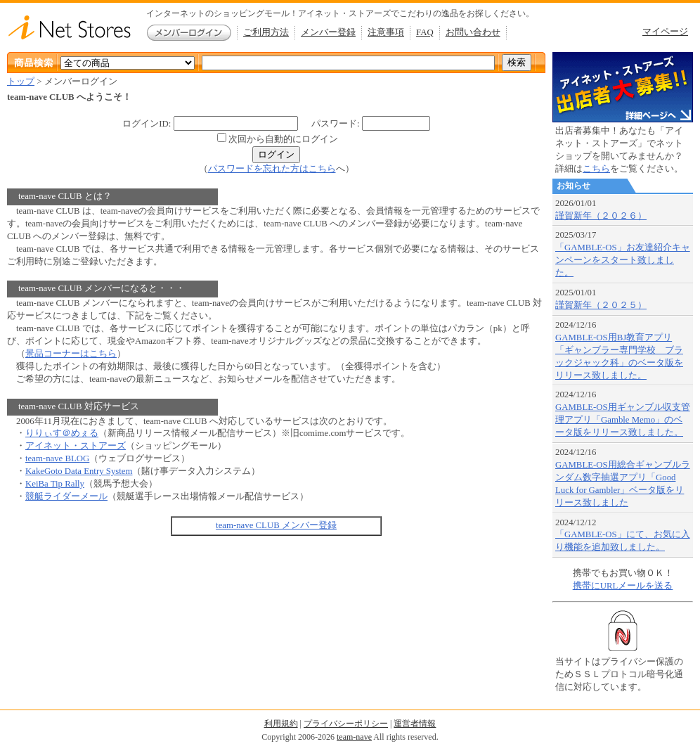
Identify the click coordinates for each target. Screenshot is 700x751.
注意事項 (386, 32)
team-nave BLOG (57, 458)
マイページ (665, 32)
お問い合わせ (473, 32)
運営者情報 (415, 724)
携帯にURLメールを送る (623, 586)
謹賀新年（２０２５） (601, 305)
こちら (596, 169)
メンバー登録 (328, 32)
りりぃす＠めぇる (62, 433)
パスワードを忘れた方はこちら (272, 169)
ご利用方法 (266, 32)
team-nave (354, 737)
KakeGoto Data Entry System (79, 471)
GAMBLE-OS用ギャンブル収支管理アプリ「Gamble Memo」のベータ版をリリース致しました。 (623, 420)
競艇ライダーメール (66, 496)
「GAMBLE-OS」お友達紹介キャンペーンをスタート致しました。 (623, 260)
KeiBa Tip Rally (55, 484)
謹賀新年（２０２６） (601, 216)
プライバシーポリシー (346, 724)
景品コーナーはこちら (71, 354)
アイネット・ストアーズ (76, 446)
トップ (21, 82)
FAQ (425, 32)
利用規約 (281, 724)
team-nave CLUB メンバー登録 (276, 525)
